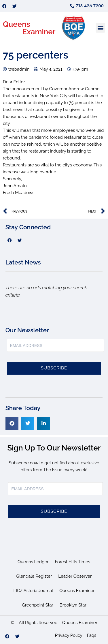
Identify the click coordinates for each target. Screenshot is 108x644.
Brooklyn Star (73, 605)
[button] (100, 28)
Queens (17, 24)
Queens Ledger (33, 562)
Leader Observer (75, 576)
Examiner (39, 32)
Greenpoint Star (38, 605)
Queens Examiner (77, 591)
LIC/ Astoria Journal (33, 591)
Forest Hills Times (73, 562)
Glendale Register (34, 576)
